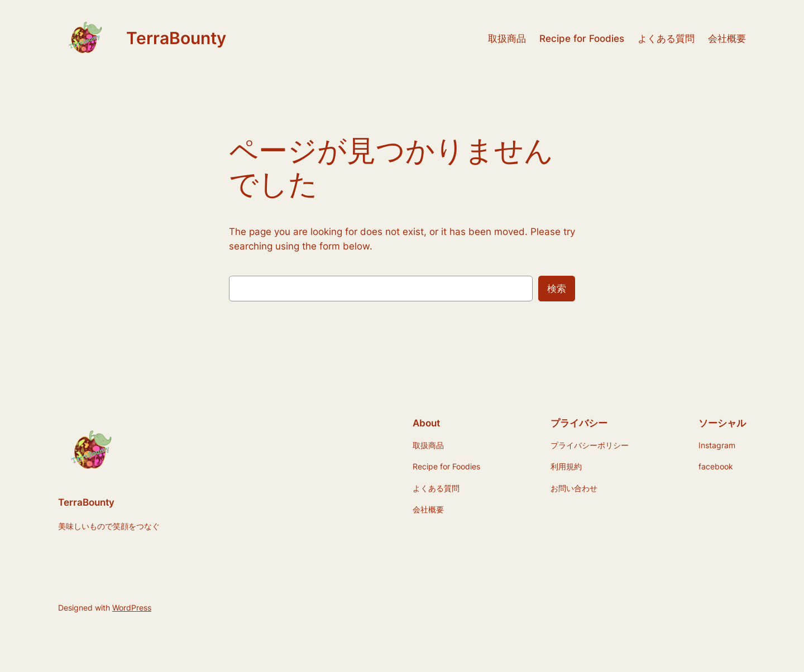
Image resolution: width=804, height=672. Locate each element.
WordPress (132, 608)
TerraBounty (176, 38)
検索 (557, 289)
